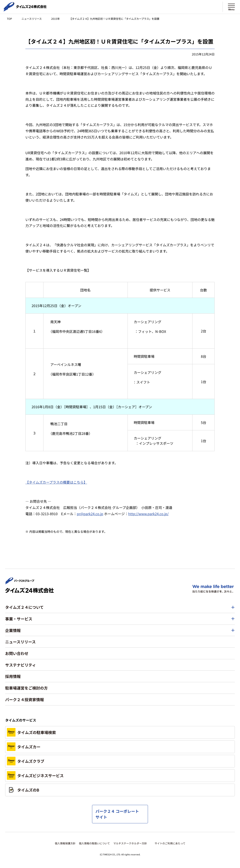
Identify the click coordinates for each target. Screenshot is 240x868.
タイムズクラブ (26, 761)
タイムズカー (24, 747)
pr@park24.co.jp (90, 514)
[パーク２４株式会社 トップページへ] (20, 582)
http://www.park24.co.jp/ (148, 514)
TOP (9, 19)
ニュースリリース (32, 19)
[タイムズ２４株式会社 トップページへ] (25, 10)
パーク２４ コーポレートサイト (117, 814)
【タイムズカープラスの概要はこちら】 (56, 482)
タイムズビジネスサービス (35, 775)
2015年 (55, 19)
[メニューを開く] (231, 7)
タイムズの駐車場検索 (31, 732)
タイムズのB (23, 790)
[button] (120, 607)
